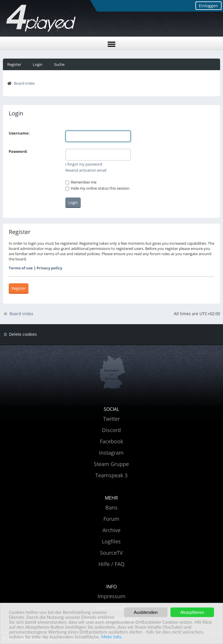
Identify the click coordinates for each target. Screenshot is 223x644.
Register (14, 64)
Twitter (111, 419)
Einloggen (208, 6)
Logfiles (111, 541)
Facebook (111, 441)
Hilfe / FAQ (111, 564)
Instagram (111, 453)
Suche (59, 64)
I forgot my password (84, 164)
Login (38, 64)
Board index (24, 83)
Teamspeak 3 (111, 475)
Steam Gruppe (111, 464)
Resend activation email (86, 170)
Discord (111, 430)
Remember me (81, 182)
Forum (111, 519)
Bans (111, 507)
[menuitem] (20, 334)
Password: (18, 151)
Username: (19, 133)
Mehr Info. (112, 637)
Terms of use (21, 268)
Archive (111, 530)
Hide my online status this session (97, 188)
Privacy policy (49, 268)
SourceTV (111, 553)
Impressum (111, 596)
